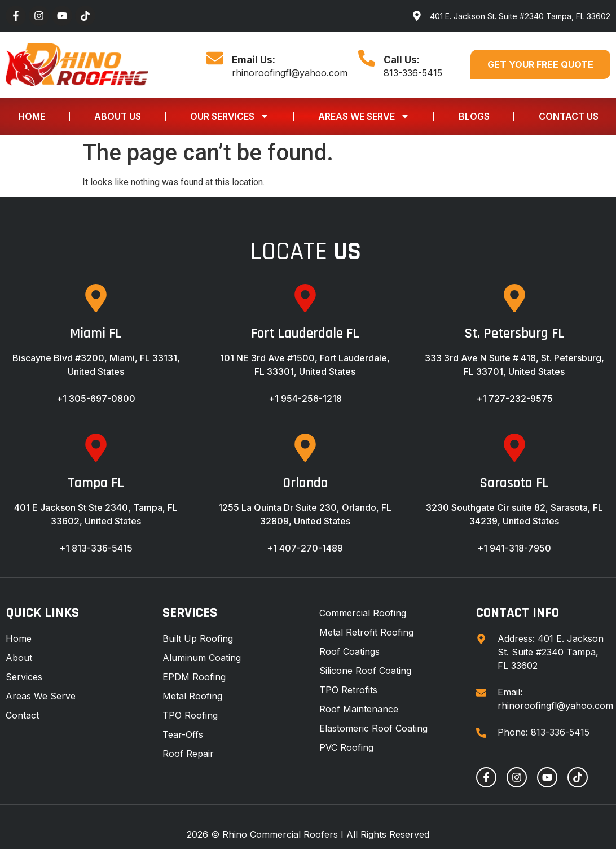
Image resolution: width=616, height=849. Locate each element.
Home (32, 116)
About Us (118, 116)
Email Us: (254, 60)
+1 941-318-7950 (514, 548)
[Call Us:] (367, 58)
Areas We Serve (364, 116)
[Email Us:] (215, 58)
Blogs (474, 116)
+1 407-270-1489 (305, 548)
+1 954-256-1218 (305, 399)
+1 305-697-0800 (96, 399)
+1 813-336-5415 (96, 548)
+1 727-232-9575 (514, 399)
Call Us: (402, 60)
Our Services (230, 116)
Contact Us (569, 116)
